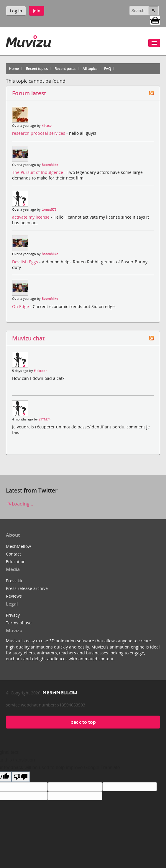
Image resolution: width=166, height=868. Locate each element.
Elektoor (40, 371)
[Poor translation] (21, 777)
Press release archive (27, 588)
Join (37, 11)
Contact (13, 554)
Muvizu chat (28, 338)
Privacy (13, 615)
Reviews (14, 596)
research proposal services (39, 133)
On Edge (21, 306)
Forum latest (29, 93)
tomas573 (49, 209)
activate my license (31, 217)
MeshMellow (18, 546)
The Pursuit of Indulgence (38, 172)
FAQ (107, 69)
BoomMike (50, 165)
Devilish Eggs (26, 262)
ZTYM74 (45, 419)
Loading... (19, 504)
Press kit (14, 581)
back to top (83, 722)
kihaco (47, 126)
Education (16, 562)
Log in (16, 11)
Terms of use (19, 623)
